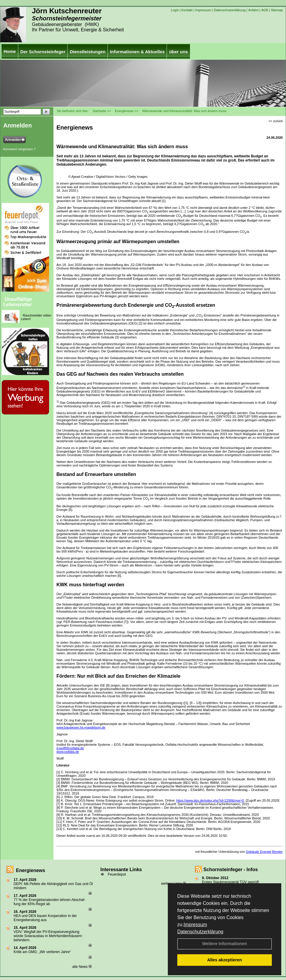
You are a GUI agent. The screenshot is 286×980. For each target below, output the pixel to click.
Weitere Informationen (225, 944)
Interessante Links (121, 870)
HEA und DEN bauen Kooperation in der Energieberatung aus (45, 918)
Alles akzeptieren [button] (225, 960)
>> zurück (276, 121)
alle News (82, 967)
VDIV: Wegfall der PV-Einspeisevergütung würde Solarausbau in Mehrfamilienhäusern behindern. (48, 936)
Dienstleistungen (88, 52)
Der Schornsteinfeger (43, 52)
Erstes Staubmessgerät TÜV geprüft (231, 882)
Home (10, 51)
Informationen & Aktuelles (137, 52)
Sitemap (277, 10)
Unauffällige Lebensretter (18, 302)
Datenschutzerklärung (200, 932)
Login (175, 10)
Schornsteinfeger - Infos (231, 870)
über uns (178, 52)
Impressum (195, 925)
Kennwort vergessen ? (19, 149)
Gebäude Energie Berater (264, 852)
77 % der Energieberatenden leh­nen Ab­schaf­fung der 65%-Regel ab (49, 902)
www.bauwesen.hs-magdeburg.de (81, 727)
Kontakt (187, 10)
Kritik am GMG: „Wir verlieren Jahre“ (42, 952)
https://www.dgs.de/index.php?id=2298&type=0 (210, 800)
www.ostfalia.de (68, 752)
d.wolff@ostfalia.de (70, 748)
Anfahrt (253, 10)
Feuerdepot (117, 874)
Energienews (31, 870)
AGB (265, 10)
